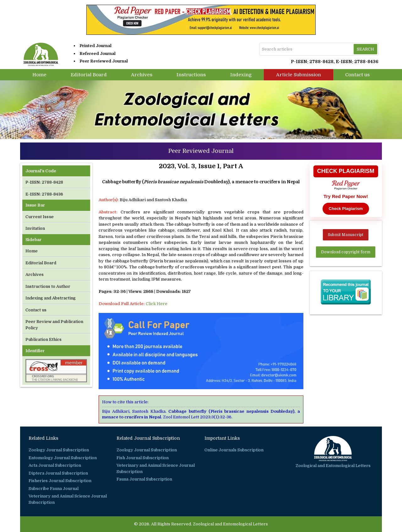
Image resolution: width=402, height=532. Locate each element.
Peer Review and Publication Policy (54, 325)
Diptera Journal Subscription (58, 473)
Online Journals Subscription (234, 450)
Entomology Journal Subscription (63, 458)
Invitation (35, 228)
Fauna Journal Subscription (144, 479)
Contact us (357, 75)
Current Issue (40, 217)
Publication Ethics (43, 339)
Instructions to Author (48, 286)
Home (39, 75)
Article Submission (299, 75)
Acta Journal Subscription (55, 465)
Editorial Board (89, 75)
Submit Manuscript (346, 235)
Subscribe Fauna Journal (54, 489)
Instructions (191, 75)
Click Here (157, 304)
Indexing (241, 75)
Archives (142, 75)
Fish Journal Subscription (143, 458)
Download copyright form (346, 252)
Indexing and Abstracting (51, 298)
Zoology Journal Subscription (59, 450)
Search (365, 49)
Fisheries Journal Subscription (60, 481)
